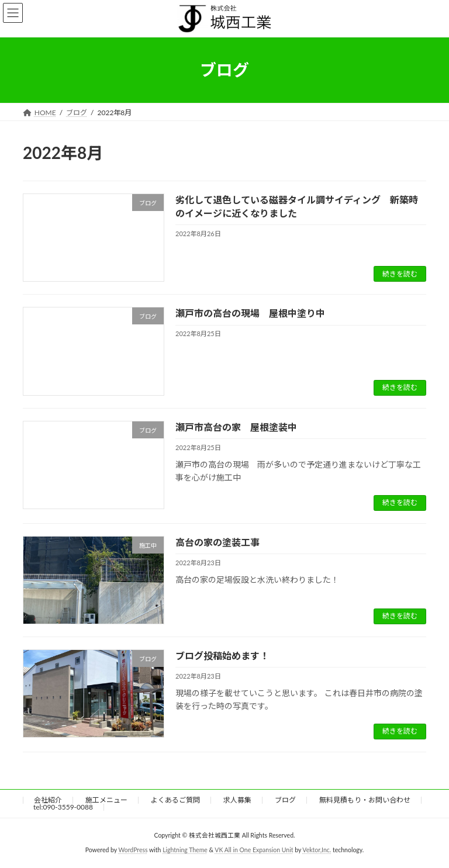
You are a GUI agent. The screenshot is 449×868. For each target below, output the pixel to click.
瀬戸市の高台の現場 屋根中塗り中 (250, 313)
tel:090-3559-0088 (63, 807)
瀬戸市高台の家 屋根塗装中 (236, 427)
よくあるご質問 (175, 800)
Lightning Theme (185, 850)
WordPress (133, 850)
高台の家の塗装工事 (217, 542)
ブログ (285, 800)
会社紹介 (48, 800)
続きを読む (400, 274)
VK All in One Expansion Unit (254, 850)
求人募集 (237, 800)
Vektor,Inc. (317, 850)
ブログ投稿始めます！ (222, 656)
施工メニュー (106, 800)
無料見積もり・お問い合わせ (365, 800)
